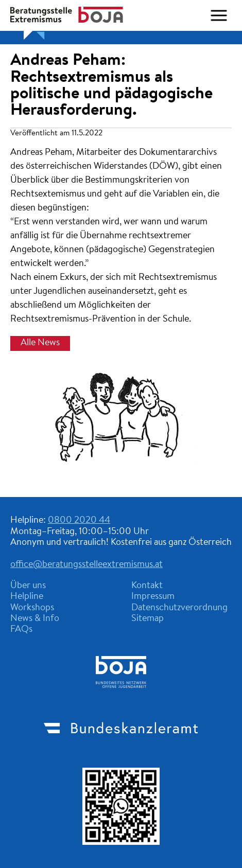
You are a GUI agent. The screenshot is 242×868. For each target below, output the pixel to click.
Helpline (27, 597)
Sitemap (148, 619)
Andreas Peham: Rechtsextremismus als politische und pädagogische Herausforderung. (111, 86)
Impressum (153, 597)
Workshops (32, 608)
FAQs (21, 630)
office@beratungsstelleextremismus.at (87, 565)
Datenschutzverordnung (179, 608)
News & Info (35, 619)
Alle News (40, 343)
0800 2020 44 (79, 521)
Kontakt (147, 586)
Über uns (28, 586)
